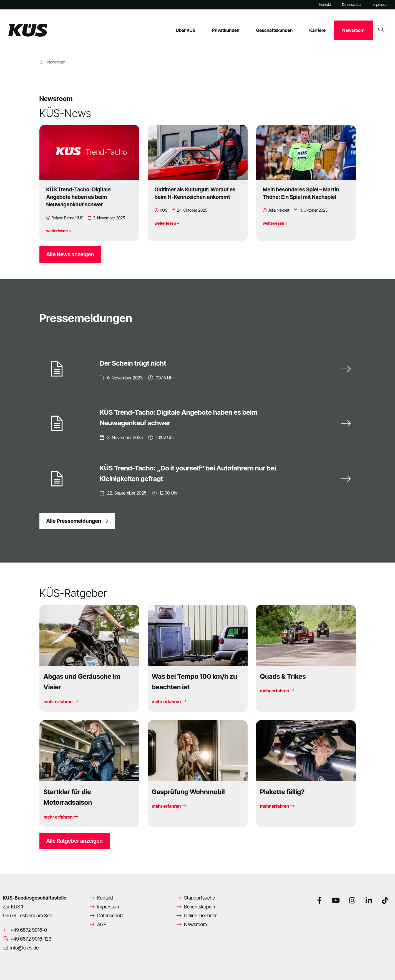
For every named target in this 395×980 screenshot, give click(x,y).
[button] (12, 968)
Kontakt (325, 5)
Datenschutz (352, 5)
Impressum (381, 5)
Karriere (317, 30)
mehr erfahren (61, 702)
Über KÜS (186, 30)
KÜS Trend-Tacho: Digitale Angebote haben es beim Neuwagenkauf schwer (79, 197)
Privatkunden (226, 30)
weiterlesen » (59, 231)
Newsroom (353, 30)
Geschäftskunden (275, 30)
